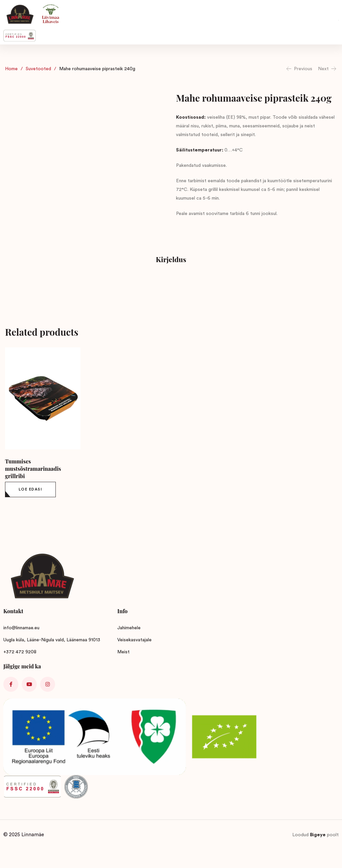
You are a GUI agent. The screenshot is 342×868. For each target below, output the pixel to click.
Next (327, 69)
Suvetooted (38, 69)
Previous (299, 69)
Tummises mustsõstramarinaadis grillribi (33, 469)
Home (11, 69)
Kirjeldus (171, 259)
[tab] (171, 260)
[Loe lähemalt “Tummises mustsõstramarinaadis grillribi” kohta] (30, 490)
